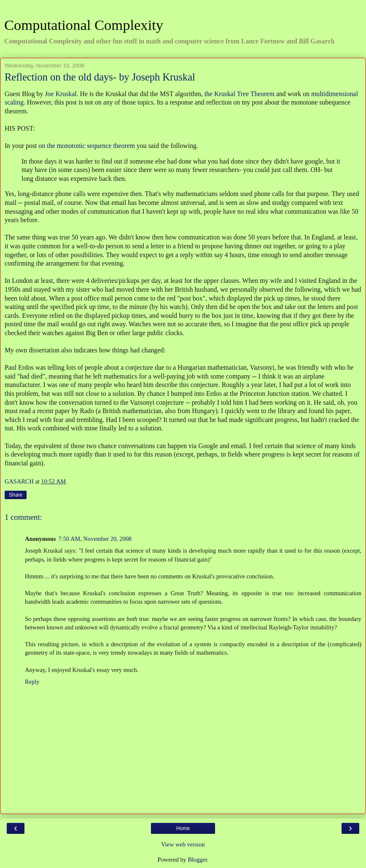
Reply (32, 682)
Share (16, 495)
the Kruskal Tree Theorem (240, 94)
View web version (183, 844)
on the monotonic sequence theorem (87, 146)
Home (183, 828)
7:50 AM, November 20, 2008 (95, 539)
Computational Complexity (84, 25)
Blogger (197, 860)
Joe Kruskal (61, 94)
